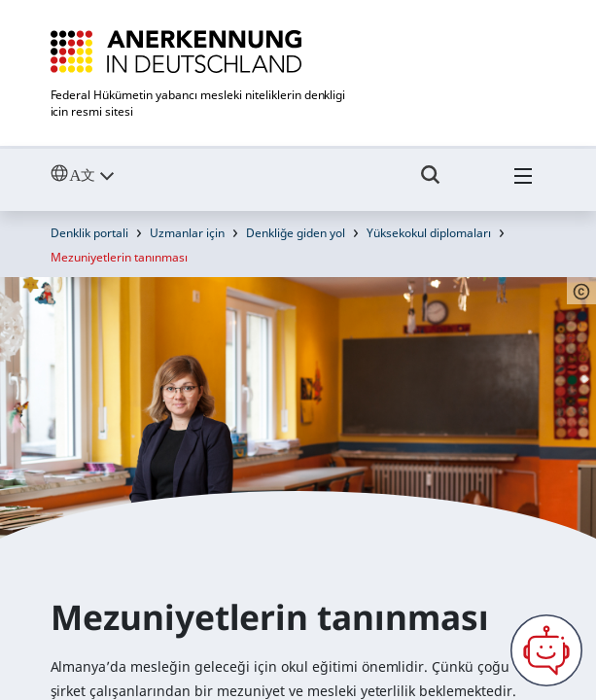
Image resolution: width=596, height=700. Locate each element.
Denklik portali (89, 233)
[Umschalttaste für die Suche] (431, 184)
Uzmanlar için (187, 233)
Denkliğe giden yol (296, 233)
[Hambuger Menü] (523, 184)
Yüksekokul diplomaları (429, 233)
